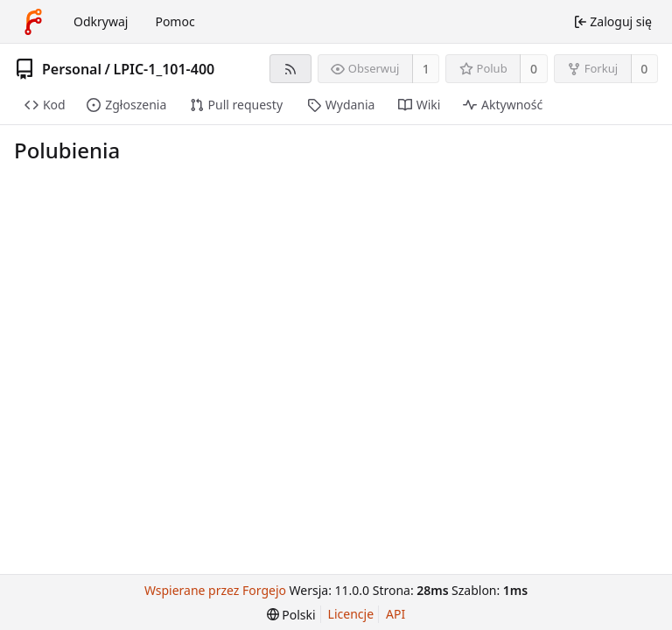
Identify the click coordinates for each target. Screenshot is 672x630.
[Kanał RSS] (290, 69)
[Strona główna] (33, 22)
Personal (72, 69)
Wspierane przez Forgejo (215, 590)
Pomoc (175, 21)
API (395, 614)
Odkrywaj (101, 21)
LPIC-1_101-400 (164, 69)
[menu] (291, 615)
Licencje (351, 614)
